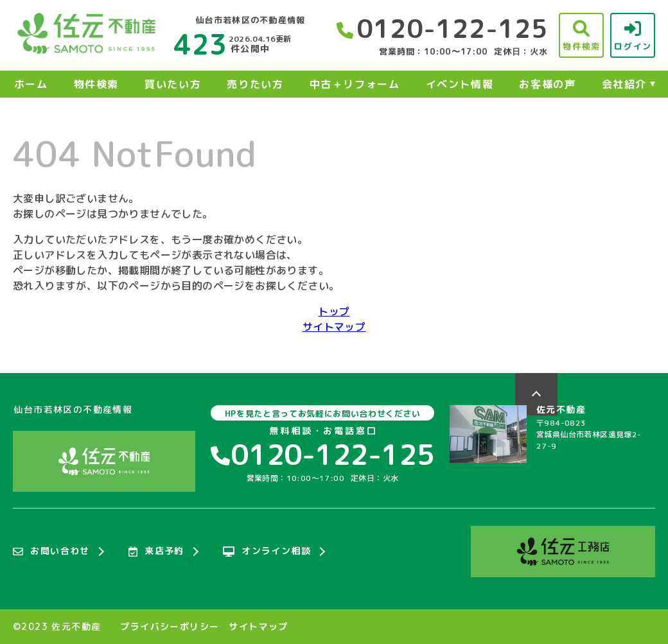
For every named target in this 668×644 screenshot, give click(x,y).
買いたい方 (173, 84)
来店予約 (156, 552)
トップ (334, 311)
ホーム (31, 84)
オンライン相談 (267, 552)
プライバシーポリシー (170, 627)
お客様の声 (547, 84)
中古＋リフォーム (355, 84)
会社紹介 (624, 84)
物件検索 (96, 84)
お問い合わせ (51, 552)
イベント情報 (460, 84)
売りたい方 (255, 84)
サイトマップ (334, 327)
